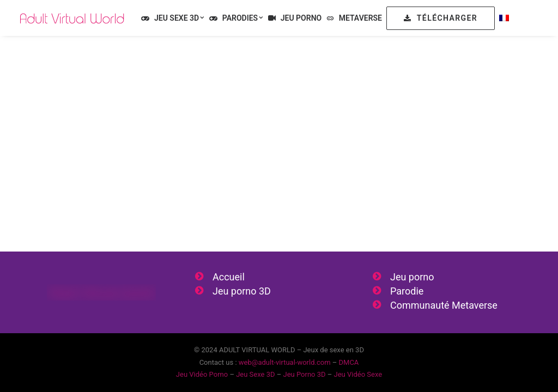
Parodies (243, 18)
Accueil (229, 277)
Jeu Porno (301, 18)
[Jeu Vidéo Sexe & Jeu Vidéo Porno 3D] (72, 18)
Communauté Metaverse (444, 305)
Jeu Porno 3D (304, 374)
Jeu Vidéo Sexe (358, 374)
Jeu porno (412, 277)
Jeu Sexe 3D (179, 18)
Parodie (407, 291)
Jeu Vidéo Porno (202, 374)
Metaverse (360, 18)
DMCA (349, 362)
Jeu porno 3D (242, 291)
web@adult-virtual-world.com (285, 362)
